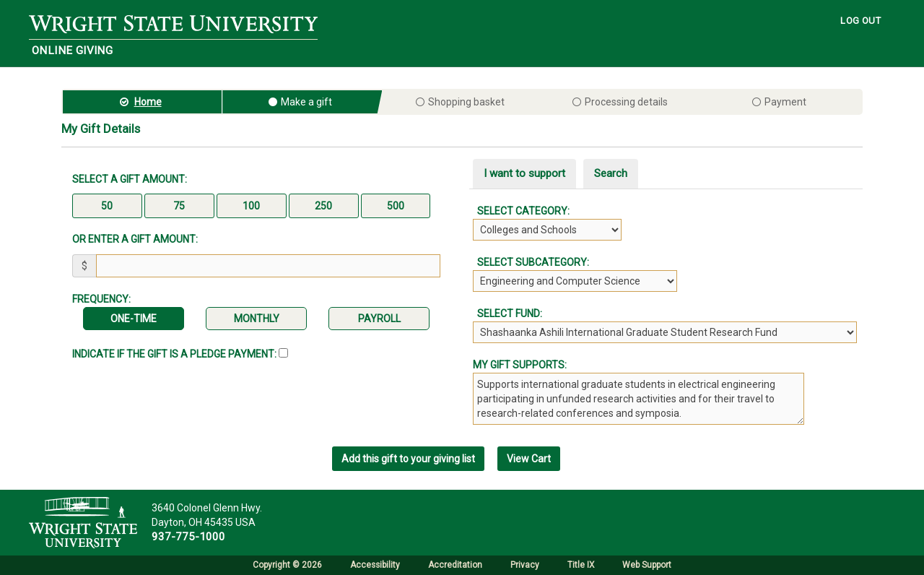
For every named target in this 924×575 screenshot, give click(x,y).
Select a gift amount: (130, 179)
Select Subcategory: (531, 262)
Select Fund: (507, 314)
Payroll (379, 319)
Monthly (257, 319)
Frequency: (101, 299)
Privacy (525, 565)
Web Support (647, 565)
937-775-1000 (188, 537)
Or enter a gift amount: (135, 239)
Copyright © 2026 (287, 565)
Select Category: (521, 211)
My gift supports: (520, 365)
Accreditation (455, 565)
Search (611, 173)
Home (148, 102)
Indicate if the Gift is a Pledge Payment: (180, 354)
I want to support (524, 173)
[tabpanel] (668, 273)
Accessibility (375, 565)
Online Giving (72, 51)
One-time (134, 319)
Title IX (581, 565)
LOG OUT (860, 21)
